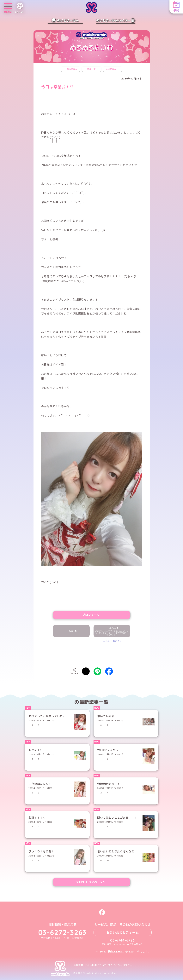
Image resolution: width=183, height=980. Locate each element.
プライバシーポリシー (120, 965)
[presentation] (92, 654)
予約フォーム (115, 951)
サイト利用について (96, 965)
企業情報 (78, 965)
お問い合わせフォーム (123, 932)
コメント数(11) (112, 641)
